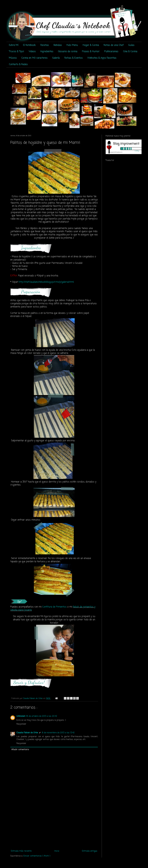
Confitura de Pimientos (54, 607)
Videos (32, 51)
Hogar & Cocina (91, 45)
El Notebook (29, 45)
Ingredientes (47, 51)
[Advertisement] (54, 829)
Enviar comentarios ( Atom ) (37, 856)
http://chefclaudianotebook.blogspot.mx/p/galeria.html (46, 282)
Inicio (57, 851)
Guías (131, 45)
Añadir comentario (20, 750)
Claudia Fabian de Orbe (27, 733)
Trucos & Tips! (16, 51)
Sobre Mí (14, 45)
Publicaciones (111, 51)
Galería (56, 58)
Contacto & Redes (18, 64)
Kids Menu (72, 45)
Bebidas (58, 45)
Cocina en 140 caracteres (34, 58)
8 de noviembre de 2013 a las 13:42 (58, 733)
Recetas (45, 45)
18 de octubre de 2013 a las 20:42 (42, 716)
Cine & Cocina (130, 51)
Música (13, 58)
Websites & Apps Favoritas (102, 58)
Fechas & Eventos (73, 58)
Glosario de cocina (68, 51)
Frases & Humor (91, 51)
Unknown (21, 716)
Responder (21, 724)
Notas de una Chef (114, 45)
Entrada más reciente (21, 851)
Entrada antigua (90, 851)
